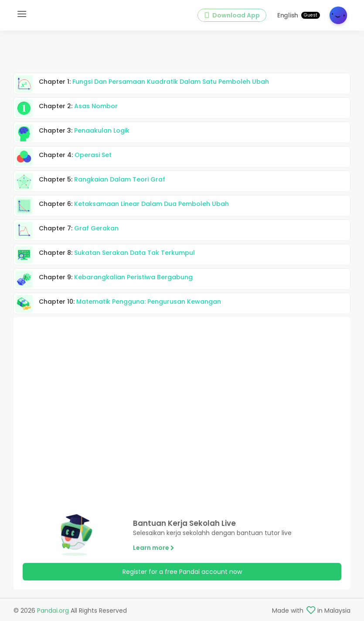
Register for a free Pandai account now (182, 572)
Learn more (154, 548)
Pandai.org (53, 611)
